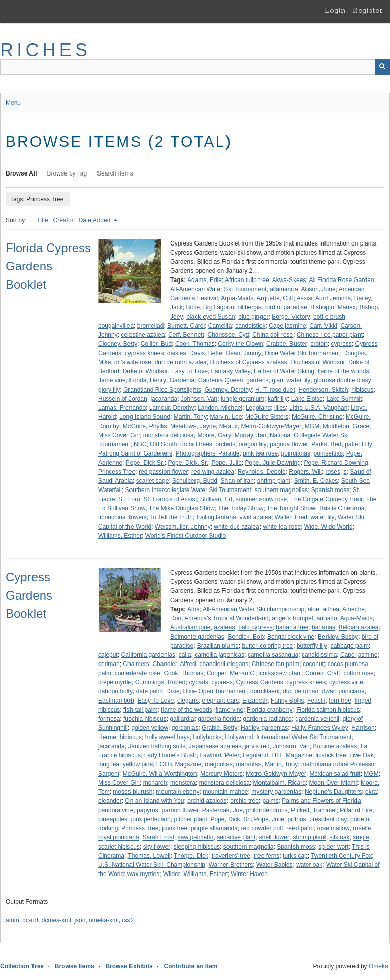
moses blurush (133, 792)
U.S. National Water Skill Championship (152, 865)
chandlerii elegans (224, 664)
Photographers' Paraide (208, 453)
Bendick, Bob (246, 637)
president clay (328, 819)
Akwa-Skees (289, 280)
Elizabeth (255, 701)
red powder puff (262, 828)
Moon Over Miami (333, 783)
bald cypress (255, 627)
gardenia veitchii (317, 719)
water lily (323, 517)
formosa (109, 719)
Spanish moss (330, 490)
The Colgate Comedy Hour (327, 499)
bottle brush (329, 317)
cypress (341, 344)
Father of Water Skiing (284, 371)
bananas (323, 627)
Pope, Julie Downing (273, 463)
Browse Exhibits (129, 966)
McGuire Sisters (267, 417)
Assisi (304, 298)
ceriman (109, 664)
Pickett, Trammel (314, 810)
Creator (63, 220)
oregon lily (253, 444)
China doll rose (273, 335)
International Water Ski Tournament (304, 737)
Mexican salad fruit (335, 774)
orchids (225, 444)
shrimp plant (274, 481)
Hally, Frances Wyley (320, 728)
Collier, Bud (156, 344)
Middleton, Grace (346, 426)
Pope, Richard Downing (336, 463)
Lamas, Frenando (122, 408)
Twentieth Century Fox (341, 856)
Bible (193, 307)
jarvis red (257, 746)
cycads (198, 682)
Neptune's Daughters (333, 792)
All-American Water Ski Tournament (218, 289)
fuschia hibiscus (145, 719)
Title (42, 220)
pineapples (113, 819)
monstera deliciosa (169, 435)
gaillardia (182, 719)
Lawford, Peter (219, 755)
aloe (314, 609)
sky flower (157, 847)
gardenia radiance (268, 719)
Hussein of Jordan (123, 399)
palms (271, 801)
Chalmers (136, 664)
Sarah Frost (158, 837)
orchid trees (196, 444)
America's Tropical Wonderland (226, 618)
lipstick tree (331, 755)
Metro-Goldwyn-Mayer (271, 426)
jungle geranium (242, 399)
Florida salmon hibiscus (328, 710)
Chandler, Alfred (174, 664)
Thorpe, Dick (191, 856)
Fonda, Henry (148, 380)
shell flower (274, 837)
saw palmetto (196, 837)
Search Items (115, 173)
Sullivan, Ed (216, 499)
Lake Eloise (307, 399)
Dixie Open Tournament (215, 691)
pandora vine (116, 810)
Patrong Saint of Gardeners (135, 453)
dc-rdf (30, 920)
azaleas (224, 627)
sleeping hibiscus (197, 847)
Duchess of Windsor (318, 362)
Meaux (229, 426)
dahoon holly (115, 691)
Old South (163, 444)
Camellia (220, 326)
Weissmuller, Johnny (183, 527)
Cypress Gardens (259, 682)
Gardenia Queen (221, 380)
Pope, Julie (226, 463)
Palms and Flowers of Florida (321, 801)
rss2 (128, 920)
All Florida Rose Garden (341, 280)
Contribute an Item (190, 966)
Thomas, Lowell (149, 856)
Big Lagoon (219, 307)
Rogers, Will (305, 472)
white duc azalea (236, 527)
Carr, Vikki (323, 326)
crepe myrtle (115, 682)
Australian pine (190, 627)
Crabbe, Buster (287, 344)
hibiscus (362, 390)
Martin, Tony (190, 417)
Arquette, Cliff (275, 298)
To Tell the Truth (172, 517)
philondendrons (267, 810)
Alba (193, 609)
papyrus (148, 810)
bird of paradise (286, 307)
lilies (280, 408)
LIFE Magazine (292, 755)
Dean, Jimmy (243, 353)
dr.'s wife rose (133, 362)
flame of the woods (344, 371)
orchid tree (245, 801)
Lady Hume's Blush (170, 755)
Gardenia (182, 380)
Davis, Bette (206, 353)
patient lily (358, 444)
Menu (13, 103)
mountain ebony (177, 792)
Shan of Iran (237, 481)
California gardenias (148, 655)
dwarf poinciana (343, 691)
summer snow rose (261, 499)
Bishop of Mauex (333, 307)
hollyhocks (207, 737)
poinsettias (328, 453)
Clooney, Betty (118, 344)
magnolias (219, 764)
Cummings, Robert (160, 682)
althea (331, 609)
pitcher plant (190, 819)
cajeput (108, 655)
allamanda (284, 289)
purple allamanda (214, 828)
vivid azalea (255, 517)
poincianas (296, 453)
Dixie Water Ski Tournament (302, 353)
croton (319, 344)
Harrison (363, 728)
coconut (313, 664)
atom (12, 920)
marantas (249, 764)
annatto (327, 618)
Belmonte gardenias (197, 637)
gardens (257, 380)
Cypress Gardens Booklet (29, 595)
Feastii (316, 701)
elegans (188, 701)
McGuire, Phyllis (145, 426)
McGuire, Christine (317, 417)
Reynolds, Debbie (262, 472)
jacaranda (164, 399)
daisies (176, 353)
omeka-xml (104, 920)
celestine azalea (143, 335)
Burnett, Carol (186, 326)
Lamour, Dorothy (172, 408)
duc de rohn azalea (181, 362)
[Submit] (382, 67)
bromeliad (151, 326)
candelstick (250, 326)
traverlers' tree (231, 856)
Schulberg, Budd (195, 481)
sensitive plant (236, 837)
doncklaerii (265, 691)
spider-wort (333, 847)
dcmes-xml (56, 920)
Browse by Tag (67, 173)
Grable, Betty (219, 728)
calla (185, 655)
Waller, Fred (291, 517)
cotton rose (358, 673)
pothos (297, 819)
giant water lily (291, 380)
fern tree (340, 701)
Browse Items (75, 966)
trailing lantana (216, 517)
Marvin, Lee (226, 417)
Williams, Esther (120, 536)
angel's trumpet (292, 618)
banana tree (292, 627)
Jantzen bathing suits (157, 746)
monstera (183, 783)
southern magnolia (249, 847)
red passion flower (163, 472)
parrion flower (180, 810)
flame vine (112, 380)
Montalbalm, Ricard (279, 783)
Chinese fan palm (275, 664)
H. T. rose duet (275, 390)
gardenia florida (219, 719)
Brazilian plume (218, 646)
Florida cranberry (270, 710)
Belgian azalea (359, 627)
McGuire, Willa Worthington (160, 774)
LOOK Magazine (179, 764)
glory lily (109, 390)
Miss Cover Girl (119, 435)
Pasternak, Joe (222, 810)
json (80, 920)
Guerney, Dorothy (228, 390)
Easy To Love (189, 371)
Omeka (379, 966)
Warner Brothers (231, 865)
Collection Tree (22, 966)
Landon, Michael (220, 408)
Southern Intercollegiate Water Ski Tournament (188, 490)
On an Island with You (154, 801)
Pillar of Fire (356, 810)
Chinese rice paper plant (330, 335)
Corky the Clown (240, 344)
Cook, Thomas (195, 344)
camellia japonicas (219, 655)
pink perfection (151, 819)
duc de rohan (301, 691)
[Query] (195, 67)
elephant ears (221, 701)
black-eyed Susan (210, 317)
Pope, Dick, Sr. (188, 463)
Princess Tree (117, 472)
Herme (107, 737)
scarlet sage (153, 481)
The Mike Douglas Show (182, 508)
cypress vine (346, 682)
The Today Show (240, 508)
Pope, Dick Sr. (145, 463)
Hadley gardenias (264, 728)
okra (371, 792)
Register (368, 10)
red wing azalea (213, 472)
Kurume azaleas (335, 746)
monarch (155, 783)
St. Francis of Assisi (170, 499)
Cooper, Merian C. (231, 673)
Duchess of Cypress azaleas (248, 362)
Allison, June (318, 289)
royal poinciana (119, 837)
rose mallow (333, 828)
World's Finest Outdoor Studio (186, 536)
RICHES (45, 50)
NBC (140, 444)
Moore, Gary (214, 435)
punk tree (175, 828)
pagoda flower (289, 444)
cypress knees (144, 353)
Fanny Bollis (287, 701)
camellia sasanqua (273, 655)
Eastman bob (116, 701)
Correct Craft (323, 673)
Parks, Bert (326, 444)
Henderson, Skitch (323, 390)
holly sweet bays (168, 737)
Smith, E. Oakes (316, 481)
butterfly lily (312, 646)
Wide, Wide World (329, 527)
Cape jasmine (287, 326)
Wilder (172, 874)
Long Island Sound (145, 417)
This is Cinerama (341, 508)
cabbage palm (350, 646)
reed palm (300, 828)
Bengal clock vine (291, 637)
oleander (110, 801)
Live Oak (361, 755)
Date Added (95, 220)
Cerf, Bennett (186, 335)
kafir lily (278, 399)
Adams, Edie (205, 280)
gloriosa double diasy (343, 380)
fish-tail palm (140, 710)
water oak (309, 865)
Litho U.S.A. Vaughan (319, 408)
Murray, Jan (250, 435)
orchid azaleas (207, 801)
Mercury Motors (221, 774)
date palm (150, 691)
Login (335, 10)
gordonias (185, 728)
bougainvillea (116, 326)
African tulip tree (247, 280)
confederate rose (138, 673)
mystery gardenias (276, 792)
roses (333, 472)
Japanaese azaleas (215, 746)
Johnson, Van (199, 399)
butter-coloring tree (268, 646)
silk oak (340, 837)
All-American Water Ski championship (253, 609)
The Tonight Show (291, 508)
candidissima (319, 655)
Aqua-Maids (237, 298)
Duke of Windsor (145, 371)
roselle (362, 828)
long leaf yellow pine (125, 764)
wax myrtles (143, 874)
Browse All (21, 173)
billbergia (249, 307)
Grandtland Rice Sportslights (162, 390)
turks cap (295, 856)
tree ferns (267, 856)
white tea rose (282, 527)
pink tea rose (260, 453)
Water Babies (275, 865)
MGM (312, 426)
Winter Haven (249, 874)
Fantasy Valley (231, 371)
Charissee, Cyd (229, 335)
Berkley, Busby (338, 637)
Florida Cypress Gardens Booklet (48, 266)
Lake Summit (344, 399)
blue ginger (253, 317)
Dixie (173, 691)
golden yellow (150, 728)
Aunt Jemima (333, 298)
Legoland (258, 408)
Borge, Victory (291, 317)
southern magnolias (281, 490)
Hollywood (239, 737)
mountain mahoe (225, 792)
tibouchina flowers (122, 517)
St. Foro (129, 499)
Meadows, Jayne (193, 426)
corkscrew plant (281, 673)
